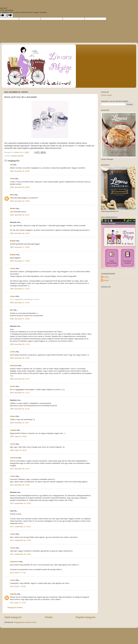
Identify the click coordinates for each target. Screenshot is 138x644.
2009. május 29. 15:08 (18, 436)
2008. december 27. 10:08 (20, 247)
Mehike (13, 208)
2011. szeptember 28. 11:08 (20, 540)
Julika (12, 179)
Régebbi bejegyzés (86, 617)
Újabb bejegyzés (13, 617)
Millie (12, 195)
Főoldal (49, 617)
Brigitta (13, 241)
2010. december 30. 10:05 (20, 485)
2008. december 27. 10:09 (20, 261)
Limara (13, 268)
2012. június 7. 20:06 (18, 586)
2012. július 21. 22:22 (18, 603)
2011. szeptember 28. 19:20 (20, 554)
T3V (76, 146)
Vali (11, 165)
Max (12, 310)
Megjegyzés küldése (15, 607)
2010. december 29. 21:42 (20, 469)
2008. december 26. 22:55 (20, 233)
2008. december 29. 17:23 (20, 393)
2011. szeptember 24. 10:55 (20, 503)
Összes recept (106, 95)
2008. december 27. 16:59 (20, 319)
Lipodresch (14, 562)
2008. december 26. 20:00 (20, 171)
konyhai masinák (17, 156)
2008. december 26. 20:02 (20, 187)
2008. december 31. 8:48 (19, 423)
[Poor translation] (9, 15)
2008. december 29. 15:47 (20, 379)
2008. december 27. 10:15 (20, 289)
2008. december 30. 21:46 (20, 409)
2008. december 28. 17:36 (20, 344)
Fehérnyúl (14, 366)
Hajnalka (13, 594)
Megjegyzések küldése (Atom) (25, 622)
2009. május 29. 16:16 (18, 450)
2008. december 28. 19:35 (20, 358)
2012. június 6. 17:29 (18, 573)
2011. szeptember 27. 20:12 (20, 527)
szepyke (13, 430)
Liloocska (14, 458)
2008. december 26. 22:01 (20, 215)
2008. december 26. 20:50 (20, 201)
